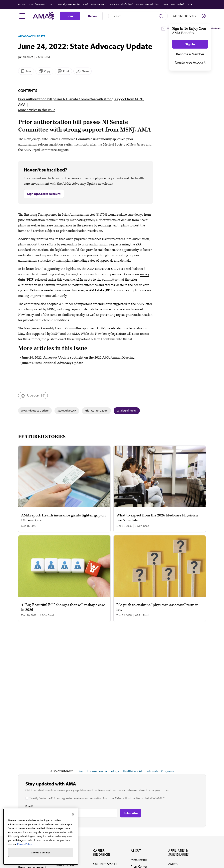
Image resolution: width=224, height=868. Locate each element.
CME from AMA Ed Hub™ (42, 4)
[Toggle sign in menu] (204, 16)
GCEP (190, 4)
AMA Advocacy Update (35, 411)
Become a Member (190, 54)
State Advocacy (67, 411)
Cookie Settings (41, 852)
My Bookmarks (215, 28)
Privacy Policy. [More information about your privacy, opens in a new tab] (25, 844)
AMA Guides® (177, 4)
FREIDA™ (22, 4)
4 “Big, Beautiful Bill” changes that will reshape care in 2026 (63, 607)
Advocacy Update (32, 36)
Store (165, 4)
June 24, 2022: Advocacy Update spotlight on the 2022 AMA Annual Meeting (78, 358)
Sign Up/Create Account (44, 194)
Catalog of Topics (127, 411)
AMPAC (173, 864)
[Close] (73, 814)
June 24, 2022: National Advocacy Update (52, 363)
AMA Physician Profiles (69, 4)
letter (30, 269)
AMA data (97, 290)
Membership (139, 860)
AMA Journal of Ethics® (122, 4)
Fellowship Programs (160, 771)
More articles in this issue (37, 110)
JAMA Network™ (99, 4)
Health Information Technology (98, 771)
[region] (41, 837)
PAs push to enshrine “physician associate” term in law (157, 607)
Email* (29, 806)
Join (70, 16)
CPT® (86, 4)
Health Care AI (132, 771)
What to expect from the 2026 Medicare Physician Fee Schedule (157, 518)
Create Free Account (190, 62)
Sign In (190, 44)
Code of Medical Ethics (148, 4)
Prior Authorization (96, 411)
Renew (93, 16)
